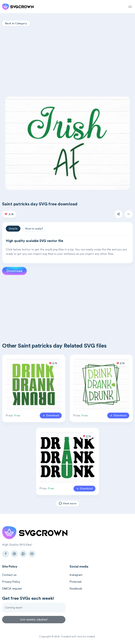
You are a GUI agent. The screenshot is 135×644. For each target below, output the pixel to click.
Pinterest (76, 582)
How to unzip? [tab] (34, 229)
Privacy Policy (11, 582)
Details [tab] (13, 229)
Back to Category (16, 23)
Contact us (9, 575)
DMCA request (12, 589)
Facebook (76, 589)
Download (14, 271)
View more (67, 503)
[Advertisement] (67, 60)
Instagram (76, 575)
